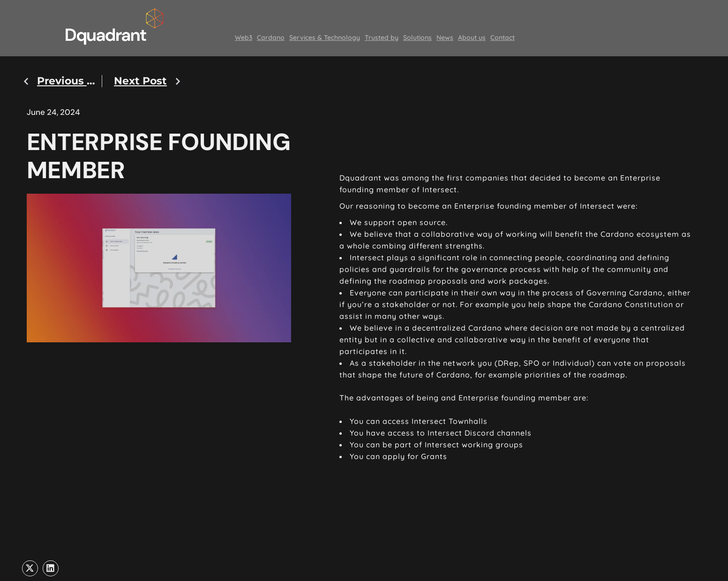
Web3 (244, 38)
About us (472, 38)
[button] (30, 568)
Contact (503, 38)
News (445, 38)
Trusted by (382, 38)
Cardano (271, 38)
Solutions (417, 38)
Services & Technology (325, 38)
